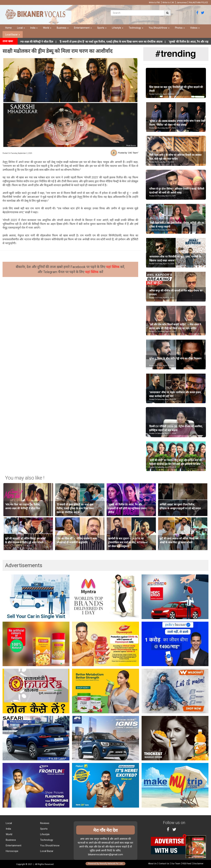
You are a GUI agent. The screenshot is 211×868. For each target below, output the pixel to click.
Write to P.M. (155, 3)
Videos (195, 28)
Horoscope (12, 851)
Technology (136, 28)
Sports (102, 28)
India (34, 28)
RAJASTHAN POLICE (198, 3)
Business (63, 28)
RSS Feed (187, 864)
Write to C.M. (168, 3)
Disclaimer (198, 864)
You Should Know (159, 28)
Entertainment (83, 28)
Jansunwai (182, 3)
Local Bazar (13, 35)
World (47, 28)
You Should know (49, 845)
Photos (180, 28)
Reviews (44, 823)
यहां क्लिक (113, 267)
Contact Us (164, 864)
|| (120, 42)
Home (8, 28)
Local (21, 28)
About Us (152, 864)
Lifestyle (118, 28)
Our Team (176, 864)
